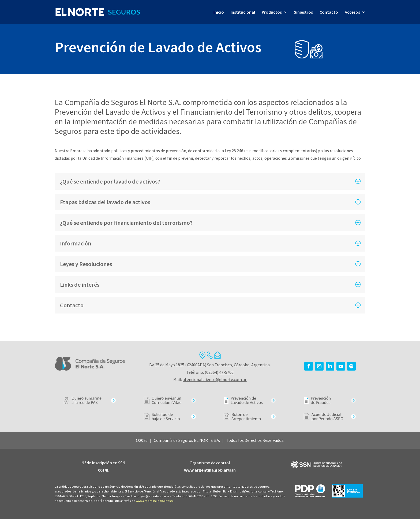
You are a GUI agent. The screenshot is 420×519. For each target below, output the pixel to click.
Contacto (329, 12)
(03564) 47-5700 (219, 372)
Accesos (352, 12)
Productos (272, 12)
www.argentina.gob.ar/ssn (154, 501)
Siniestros (303, 12)
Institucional (243, 12)
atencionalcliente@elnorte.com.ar (215, 379)
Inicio (219, 12)
